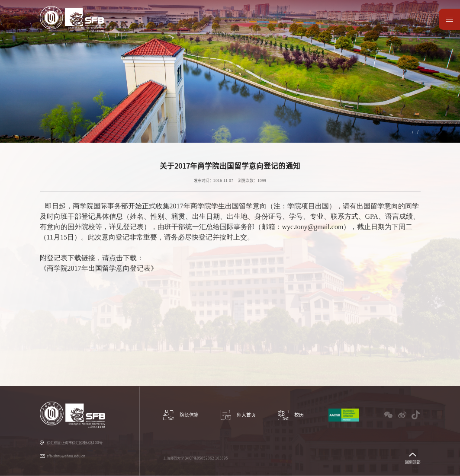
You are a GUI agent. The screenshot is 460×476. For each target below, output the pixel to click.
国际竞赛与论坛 (407, 132)
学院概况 (138, 27)
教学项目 (203, 27)
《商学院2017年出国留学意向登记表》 (99, 268)
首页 (363, 132)
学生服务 (262, 27)
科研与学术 (171, 27)
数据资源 (381, 27)
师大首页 (411, 27)
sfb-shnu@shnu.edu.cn (66, 456)
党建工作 (292, 27)
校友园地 (351, 27)
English (410, 14)
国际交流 (232, 27)
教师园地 (322, 27)
